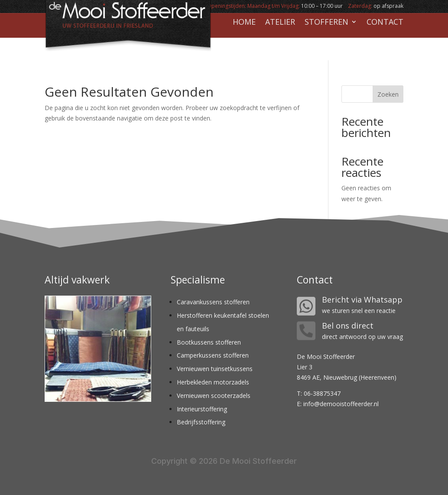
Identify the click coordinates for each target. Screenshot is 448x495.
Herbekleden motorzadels (213, 382)
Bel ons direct (348, 326)
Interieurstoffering (202, 409)
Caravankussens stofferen (213, 302)
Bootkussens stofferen (209, 342)
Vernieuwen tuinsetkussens (215, 369)
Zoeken (388, 94)
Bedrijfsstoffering (201, 422)
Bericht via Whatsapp (362, 300)
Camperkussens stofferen (213, 355)
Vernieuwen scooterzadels (214, 396)
